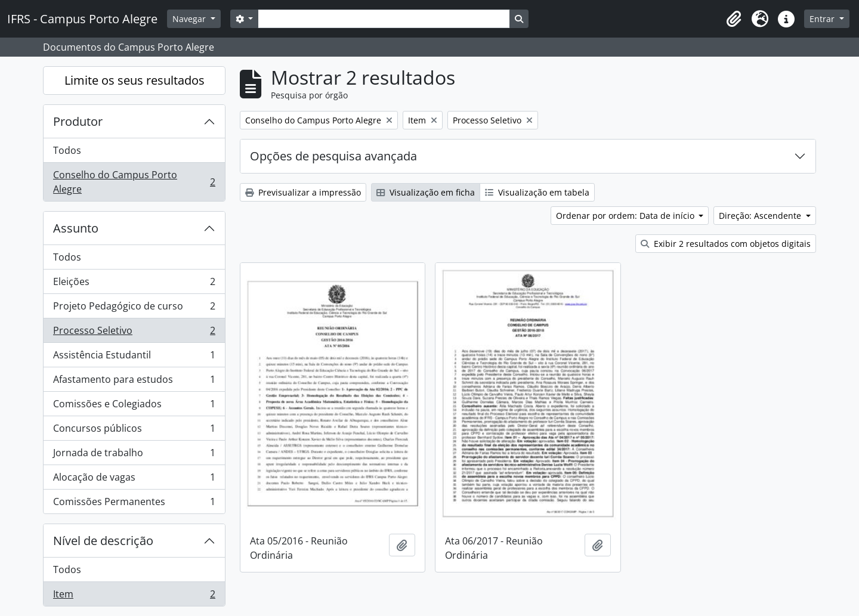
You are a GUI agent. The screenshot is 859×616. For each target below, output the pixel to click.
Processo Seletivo (134, 333)
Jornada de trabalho (134, 455)
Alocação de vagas (134, 480)
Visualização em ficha (426, 192)
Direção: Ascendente (761, 216)
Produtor (78, 121)
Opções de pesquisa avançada (333, 156)
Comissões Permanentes (134, 504)
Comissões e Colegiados (134, 406)
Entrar (823, 19)
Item (134, 596)
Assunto (76, 228)
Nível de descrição (103, 541)
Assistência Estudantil (134, 357)
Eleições (134, 284)
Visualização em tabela (537, 192)
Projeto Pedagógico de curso (134, 309)
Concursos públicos (134, 431)
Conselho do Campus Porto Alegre (134, 182)
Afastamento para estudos (134, 382)
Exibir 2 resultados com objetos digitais (726, 244)
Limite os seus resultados (135, 80)
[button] (734, 19)
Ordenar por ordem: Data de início (626, 216)
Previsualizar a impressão (303, 192)
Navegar (190, 19)
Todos (67, 150)
